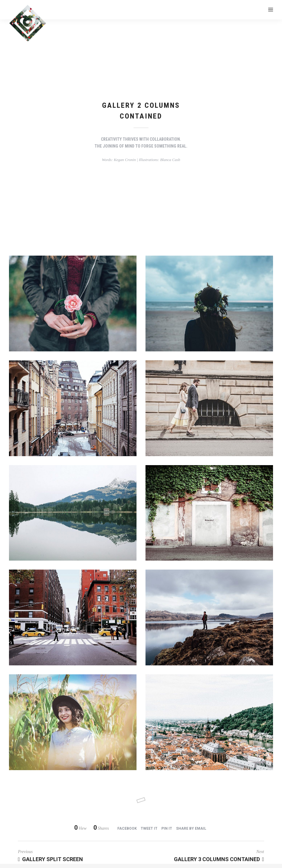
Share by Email (191, 828)
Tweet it (149, 828)
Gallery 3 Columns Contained (219, 859)
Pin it (167, 828)
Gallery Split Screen (50, 859)
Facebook (127, 828)
